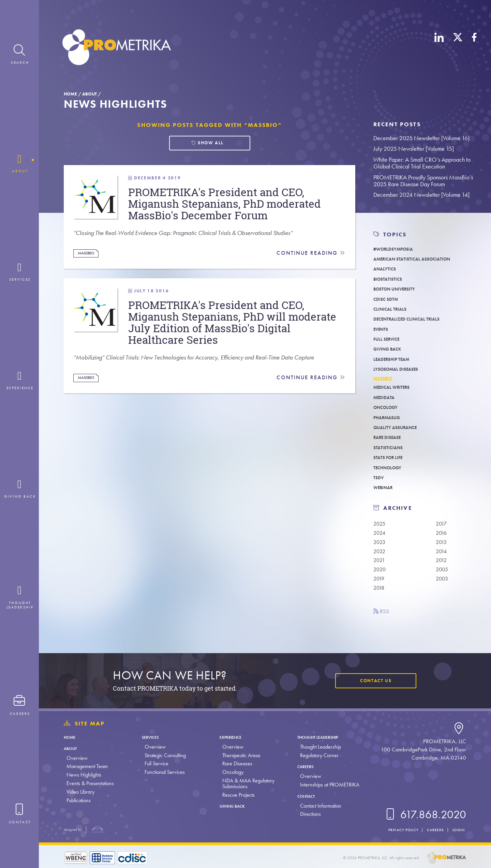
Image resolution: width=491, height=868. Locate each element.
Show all (207, 144)
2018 (380, 596)
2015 (443, 546)
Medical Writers (396, 389)
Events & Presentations (90, 783)
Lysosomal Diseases (401, 369)
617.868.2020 (425, 815)
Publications (79, 800)
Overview (77, 758)
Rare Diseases (234, 763)
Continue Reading (310, 278)
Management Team (87, 766)
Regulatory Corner (315, 755)
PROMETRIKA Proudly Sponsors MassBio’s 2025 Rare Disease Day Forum (423, 181)
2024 (381, 535)
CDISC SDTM (389, 299)
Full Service (390, 339)
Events (383, 329)
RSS (383, 620)
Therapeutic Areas (238, 755)
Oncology (388, 409)
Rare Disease (391, 439)
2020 (381, 576)
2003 (443, 586)
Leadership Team (396, 359)
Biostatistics (391, 279)
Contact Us (371, 680)
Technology (391, 469)
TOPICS (395, 234)
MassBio (90, 278)
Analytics (387, 269)
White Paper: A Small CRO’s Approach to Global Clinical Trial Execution (422, 163)
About (90, 94)
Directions (306, 814)
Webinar (385, 489)
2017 (443, 526)
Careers (304, 766)
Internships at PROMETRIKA (325, 785)
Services (152, 737)
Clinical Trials (394, 309)
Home (70, 94)
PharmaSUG (390, 419)
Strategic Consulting (163, 755)
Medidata (386, 399)
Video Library (80, 792)
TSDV (380, 479)
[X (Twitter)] (458, 49)
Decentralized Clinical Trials (414, 319)
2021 (380, 566)
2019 (380, 586)
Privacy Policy (394, 830)
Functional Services (163, 772)
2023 (381, 546)
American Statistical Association (421, 259)
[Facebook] (474, 49)
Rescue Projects (235, 795)
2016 (443, 535)
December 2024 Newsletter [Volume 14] (421, 195)
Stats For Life (391, 459)
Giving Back (390, 349)
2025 (381, 526)
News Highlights (84, 775)
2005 (443, 576)
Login (457, 830)
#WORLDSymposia (398, 249)
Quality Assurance (400, 429)
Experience (231, 737)
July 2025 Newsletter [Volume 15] (414, 149)
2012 (442, 566)
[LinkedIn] (439, 49)
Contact (305, 796)
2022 (381, 556)
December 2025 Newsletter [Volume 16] (421, 138)
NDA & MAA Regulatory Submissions (245, 783)
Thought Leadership (321, 737)
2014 (443, 556)
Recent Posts (397, 124)
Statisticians (391, 449)
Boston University (399, 289)
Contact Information (316, 806)
